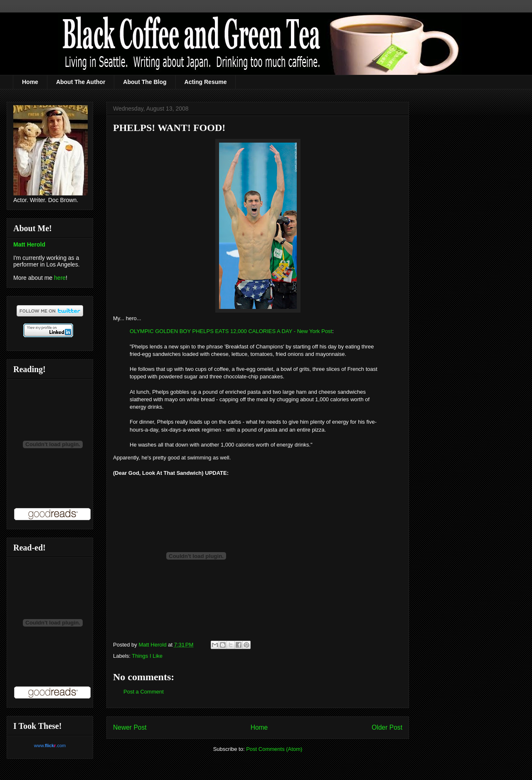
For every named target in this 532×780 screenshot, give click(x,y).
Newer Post (130, 727)
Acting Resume (206, 82)
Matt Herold (29, 244)
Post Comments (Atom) (274, 749)
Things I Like (147, 656)
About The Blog (145, 82)
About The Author (81, 82)
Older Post (387, 727)
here (60, 278)
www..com (50, 745)
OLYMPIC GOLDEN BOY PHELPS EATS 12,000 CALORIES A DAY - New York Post (231, 331)
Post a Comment (144, 692)
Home (30, 82)
